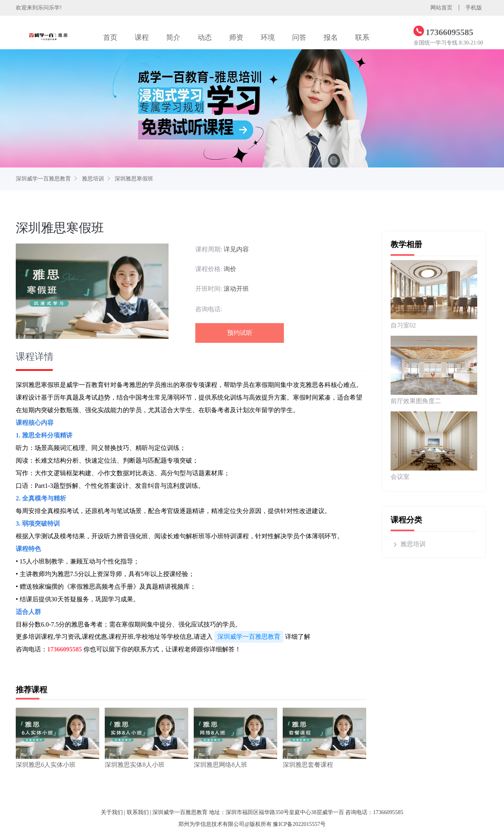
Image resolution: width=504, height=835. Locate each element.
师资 (236, 37)
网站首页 (441, 8)
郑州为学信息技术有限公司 (211, 824)
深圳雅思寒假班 (134, 179)
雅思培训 (93, 179)
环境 (268, 37)
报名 (331, 37)
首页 (110, 37)
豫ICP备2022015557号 (299, 824)
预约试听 (240, 333)
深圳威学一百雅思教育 (43, 179)
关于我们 (112, 812)
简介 (173, 37)
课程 (142, 37)
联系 (362, 37)
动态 (205, 37)
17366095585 (65, 649)
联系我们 (138, 812)
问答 (299, 37)
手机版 (474, 8)
